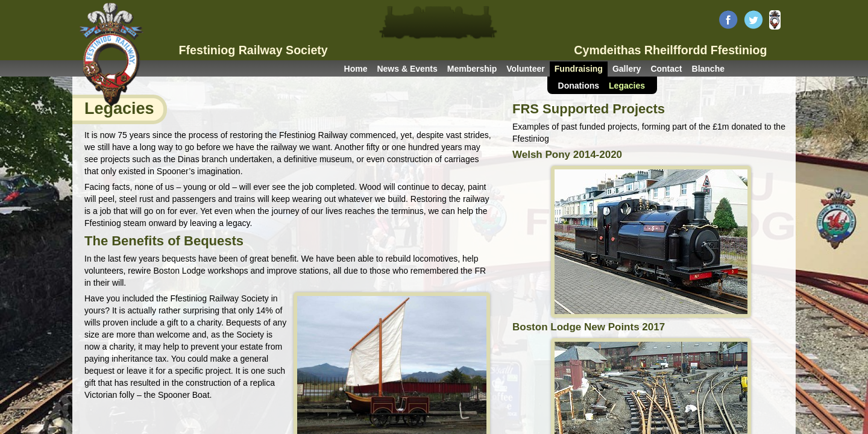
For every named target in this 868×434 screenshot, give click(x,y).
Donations (579, 86)
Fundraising (579, 69)
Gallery (627, 69)
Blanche (708, 69)
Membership (472, 69)
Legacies (627, 86)
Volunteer (526, 69)
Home (356, 69)
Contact (666, 69)
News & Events (407, 69)
